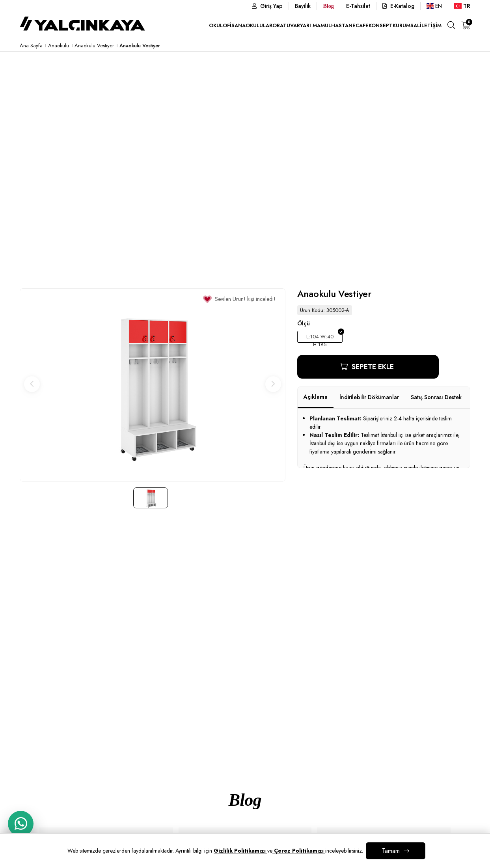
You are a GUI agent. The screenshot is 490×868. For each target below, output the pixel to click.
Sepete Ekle (372, 367)
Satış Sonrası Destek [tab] (436, 397)
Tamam (391, 851)
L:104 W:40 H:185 (320, 338)
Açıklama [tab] (316, 397)
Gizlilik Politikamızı (240, 851)
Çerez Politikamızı (299, 851)
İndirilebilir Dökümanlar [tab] (369, 397)
